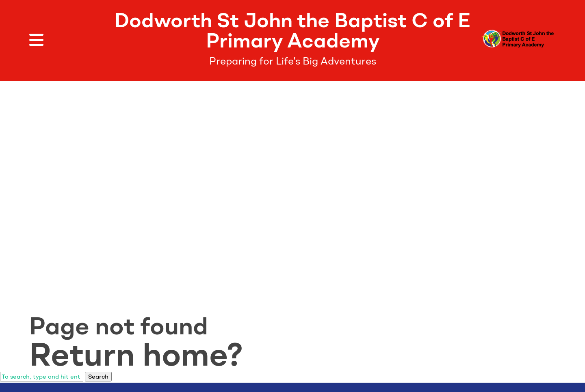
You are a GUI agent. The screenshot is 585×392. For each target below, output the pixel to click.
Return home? (136, 354)
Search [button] (98, 377)
